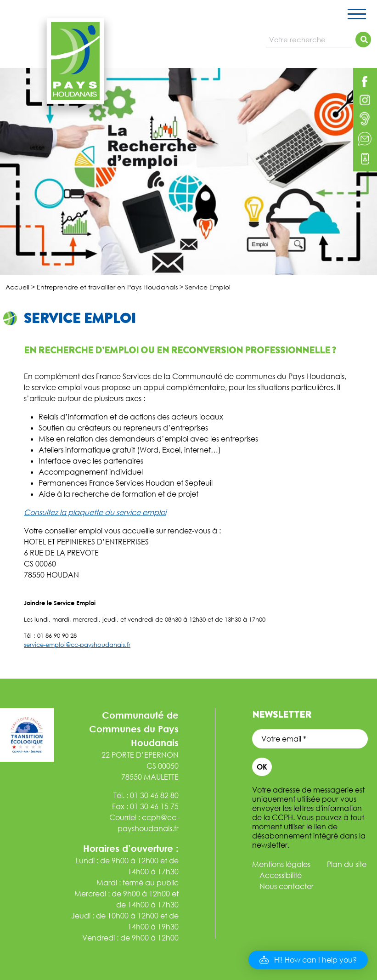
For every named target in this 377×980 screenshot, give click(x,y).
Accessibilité (281, 875)
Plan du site (347, 864)
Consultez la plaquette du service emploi (95, 512)
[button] (308, 960)
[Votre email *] (310, 739)
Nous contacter (287, 886)
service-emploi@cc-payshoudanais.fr (77, 645)
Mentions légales (281, 864)
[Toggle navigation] (357, 16)
